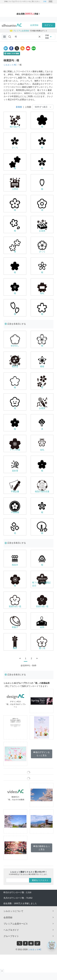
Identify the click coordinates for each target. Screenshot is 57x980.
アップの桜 (15, 450)
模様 (42, 366)
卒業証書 (15, 491)
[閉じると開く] (2, 971)
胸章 (15, 648)
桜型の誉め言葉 (42, 491)
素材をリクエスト (40, 880)
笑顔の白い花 (15, 606)
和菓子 (15, 627)
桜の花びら (15, 127)
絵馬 (42, 627)
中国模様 (15, 512)
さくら (15, 147)
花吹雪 (15, 471)
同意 (51, 1)
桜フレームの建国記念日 (41, 584)
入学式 (15, 189)
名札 (42, 293)
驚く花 (42, 648)
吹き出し (15, 346)
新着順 (19, 107)
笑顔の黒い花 (42, 606)
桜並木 (15, 565)
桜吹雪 (15, 366)
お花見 (42, 231)
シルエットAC (10, 65)
